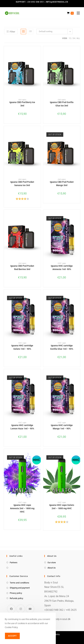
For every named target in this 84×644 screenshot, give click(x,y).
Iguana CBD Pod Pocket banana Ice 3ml (22, 184)
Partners (14, 563)
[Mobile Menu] (77, 13)
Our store (52, 563)
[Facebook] (11, 609)
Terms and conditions (19, 583)
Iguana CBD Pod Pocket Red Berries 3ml (22, 268)
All (78, 38)
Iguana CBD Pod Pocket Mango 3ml (62, 184)
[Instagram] (21, 609)
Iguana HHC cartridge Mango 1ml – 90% (62, 427)
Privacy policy (16, 593)
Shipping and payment (20, 588)
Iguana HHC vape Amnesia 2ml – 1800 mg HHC (22, 508)
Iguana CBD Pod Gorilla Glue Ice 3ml (62, 104)
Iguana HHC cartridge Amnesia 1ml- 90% (62, 268)
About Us (52, 568)
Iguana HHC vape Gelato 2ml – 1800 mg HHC (62, 507)
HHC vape (62, 263)
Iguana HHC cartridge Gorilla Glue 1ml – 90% (62, 347)
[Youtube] (30, 609)
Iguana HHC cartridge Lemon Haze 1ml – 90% (22, 427)
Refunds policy (16, 598)
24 (74, 38)
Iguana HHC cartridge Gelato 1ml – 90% (22, 347)
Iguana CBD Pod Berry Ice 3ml (22, 104)
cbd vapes (22, 100)
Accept (12, 636)
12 (70, 38)
